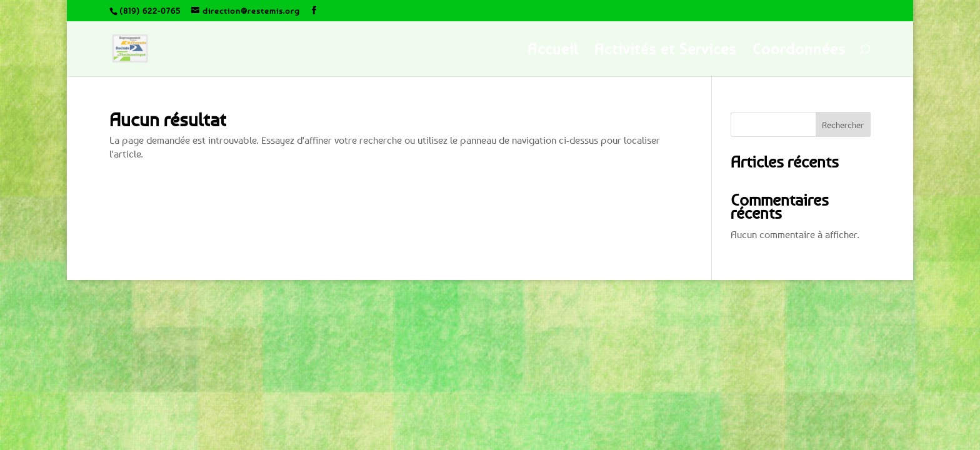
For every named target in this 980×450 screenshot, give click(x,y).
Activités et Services (665, 51)
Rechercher (843, 125)
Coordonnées (799, 51)
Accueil (553, 51)
